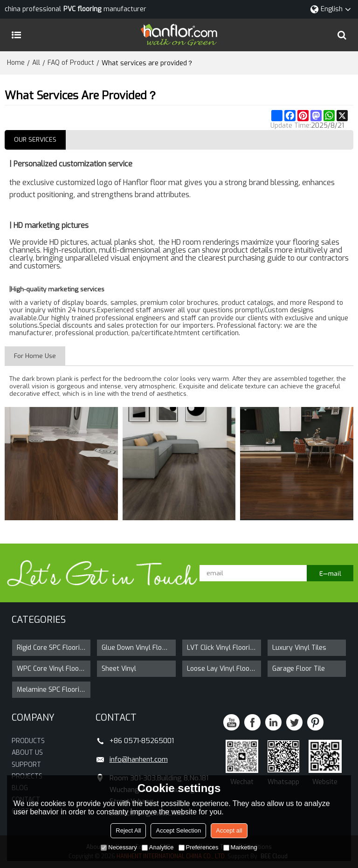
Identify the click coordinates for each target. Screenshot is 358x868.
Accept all (229, 830)
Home (16, 63)
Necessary (119, 847)
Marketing (240, 847)
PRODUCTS (28, 741)
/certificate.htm (163, 333)
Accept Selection (178, 830)
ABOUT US (27, 753)
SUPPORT (26, 764)
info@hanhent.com (139, 759)
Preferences (199, 847)
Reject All (128, 830)
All (36, 63)
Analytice (158, 847)
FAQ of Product (71, 63)
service (120, 164)
